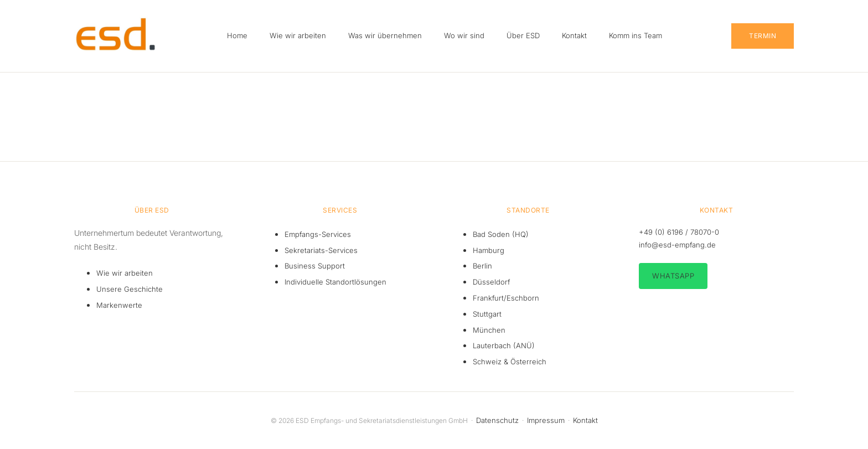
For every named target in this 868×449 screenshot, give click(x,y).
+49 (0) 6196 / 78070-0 (679, 232)
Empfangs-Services (318, 234)
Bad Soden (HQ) (501, 234)
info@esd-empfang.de (677, 245)
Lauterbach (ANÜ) (504, 345)
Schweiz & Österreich (510, 362)
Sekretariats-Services (321, 250)
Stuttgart (487, 314)
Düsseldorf (491, 282)
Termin (763, 36)
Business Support (315, 266)
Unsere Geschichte (130, 289)
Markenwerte (119, 305)
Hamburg (489, 250)
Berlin (482, 266)
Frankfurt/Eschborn (506, 298)
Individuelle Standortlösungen (335, 282)
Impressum (546, 420)
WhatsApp (673, 276)
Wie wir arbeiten (125, 273)
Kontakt (585, 420)
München (489, 330)
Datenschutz (497, 420)
